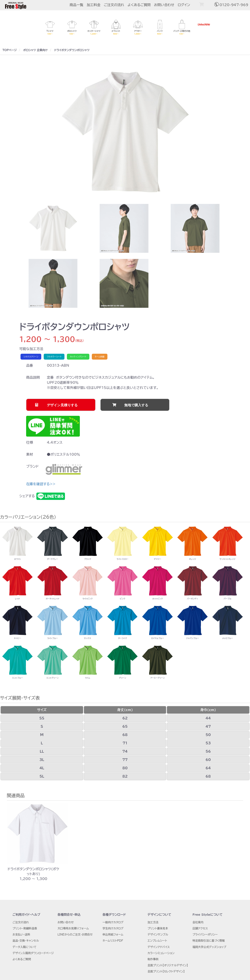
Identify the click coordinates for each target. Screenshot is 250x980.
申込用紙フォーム (113, 934)
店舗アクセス (200, 928)
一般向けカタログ (113, 922)
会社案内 (198, 922)
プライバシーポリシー (205, 934)
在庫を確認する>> (41, 484)
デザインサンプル (158, 934)
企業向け (42, 50)
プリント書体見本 (158, 928)
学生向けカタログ (113, 928)
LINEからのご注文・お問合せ (75, 934)
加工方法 (153, 922)
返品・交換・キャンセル (26, 941)
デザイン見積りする (62, 405)
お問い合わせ (164, 5)
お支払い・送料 (21, 934)
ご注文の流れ (114, 5)
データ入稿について (24, 947)
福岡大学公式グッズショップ (209, 947)
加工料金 (94, 5)
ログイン (184, 5)
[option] (125, 132)
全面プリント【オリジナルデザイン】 (168, 965)
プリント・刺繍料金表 (25, 928)
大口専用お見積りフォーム (73, 928)
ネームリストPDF (113, 941)
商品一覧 (76, 5)
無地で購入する (136, 405)
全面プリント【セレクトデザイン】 (166, 971)
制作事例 (153, 959)
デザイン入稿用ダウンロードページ (33, 953)
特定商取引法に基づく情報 (208, 941)
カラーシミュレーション (161, 953)
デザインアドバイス (159, 947)
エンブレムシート (157, 941)
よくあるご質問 (139, 5)
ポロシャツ (30, 50)
